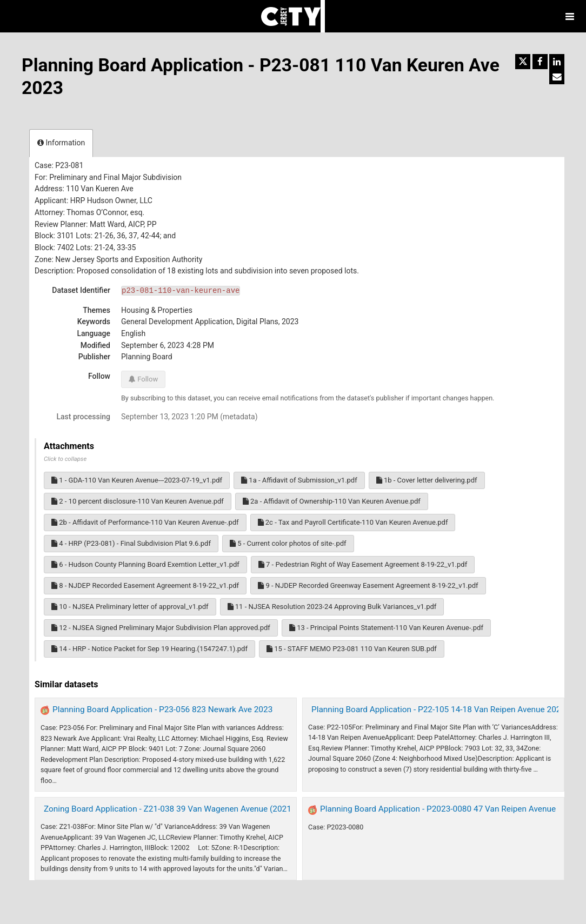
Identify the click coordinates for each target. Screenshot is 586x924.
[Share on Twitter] (523, 62)
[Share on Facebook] (540, 62)
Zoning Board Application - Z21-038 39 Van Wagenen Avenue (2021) (169, 809)
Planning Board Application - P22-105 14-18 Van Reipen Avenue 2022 (438, 709)
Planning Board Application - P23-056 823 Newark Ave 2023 (162, 709)
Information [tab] (61, 143)
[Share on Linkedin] (557, 62)
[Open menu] (570, 16)
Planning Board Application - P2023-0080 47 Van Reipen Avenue (438, 809)
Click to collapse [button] (65, 459)
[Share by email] (557, 77)
